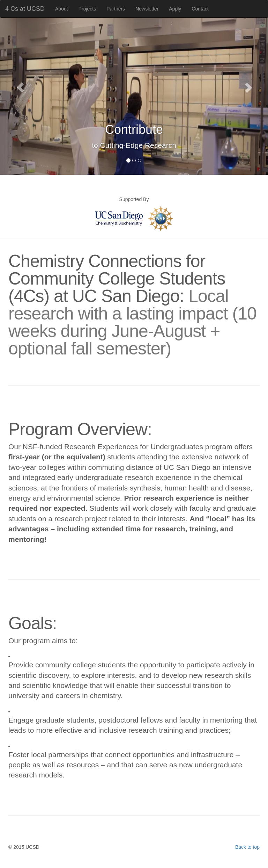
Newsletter (147, 9)
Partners (116, 9)
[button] (20, 87)
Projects (87, 9)
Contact (200, 9)
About (62, 9)
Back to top (247, 847)
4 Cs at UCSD (25, 9)
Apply (175, 9)
